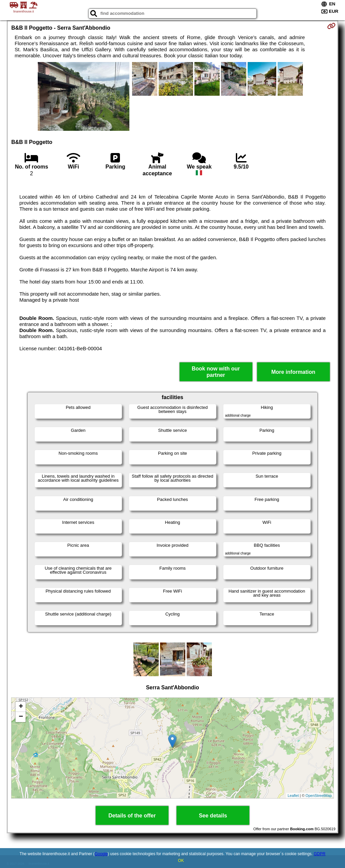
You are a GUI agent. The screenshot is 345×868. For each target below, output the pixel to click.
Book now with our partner (216, 372)
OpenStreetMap (319, 796)
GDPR (320, 854)
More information (293, 372)
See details (213, 816)
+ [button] (21, 707)
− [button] (21, 717)
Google (101, 854)
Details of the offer (132, 816)
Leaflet (293, 796)
